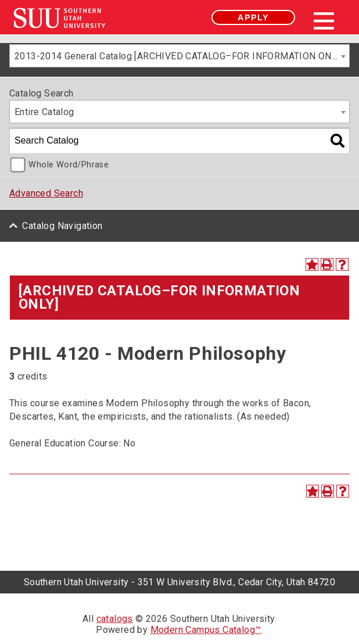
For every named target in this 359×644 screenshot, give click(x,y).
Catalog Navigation (62, 226)
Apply (253, 17)
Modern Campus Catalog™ (206, 630)
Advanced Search (46, 193)
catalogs (115, 619)
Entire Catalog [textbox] (44, 112)
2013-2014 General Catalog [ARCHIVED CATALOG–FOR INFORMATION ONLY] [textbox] (179, 56)
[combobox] (179, 56)
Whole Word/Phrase (69, 165)
